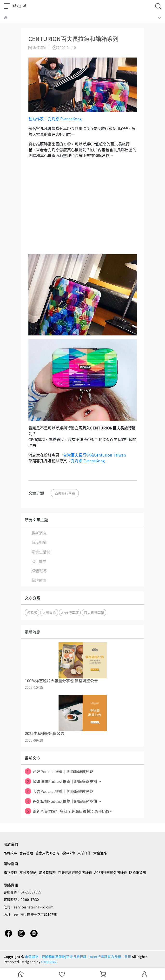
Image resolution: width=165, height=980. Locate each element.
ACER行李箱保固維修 (110, 872)
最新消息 (39, 533)
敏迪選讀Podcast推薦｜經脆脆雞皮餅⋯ (63, 781)
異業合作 (84, 853)
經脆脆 (32, 613)
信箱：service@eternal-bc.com (29, 907)
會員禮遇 (26, 853)
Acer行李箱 (70, 613)
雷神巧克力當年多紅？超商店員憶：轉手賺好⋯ (69, 811)
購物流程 (10, 872)
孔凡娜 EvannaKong (88, 461)
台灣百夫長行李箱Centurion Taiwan (95, 455)
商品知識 (39, 542)
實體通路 (100, 853)
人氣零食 (49, 613)
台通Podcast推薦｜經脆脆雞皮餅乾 (59, 771)
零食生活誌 (41, 552)
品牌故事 (39, 580)
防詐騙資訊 (138, 872)
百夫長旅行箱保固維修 (75, 872)
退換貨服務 (47, 872)
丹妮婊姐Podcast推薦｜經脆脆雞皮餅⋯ (63, 801)
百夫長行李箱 (65, 493)
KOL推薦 (39, 561)
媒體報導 (39, 571)
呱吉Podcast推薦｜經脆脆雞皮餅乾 (59, 791)
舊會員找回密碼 (47, 853)
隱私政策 (68, 853)
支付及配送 (28, 872)
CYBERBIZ (49, 962)
